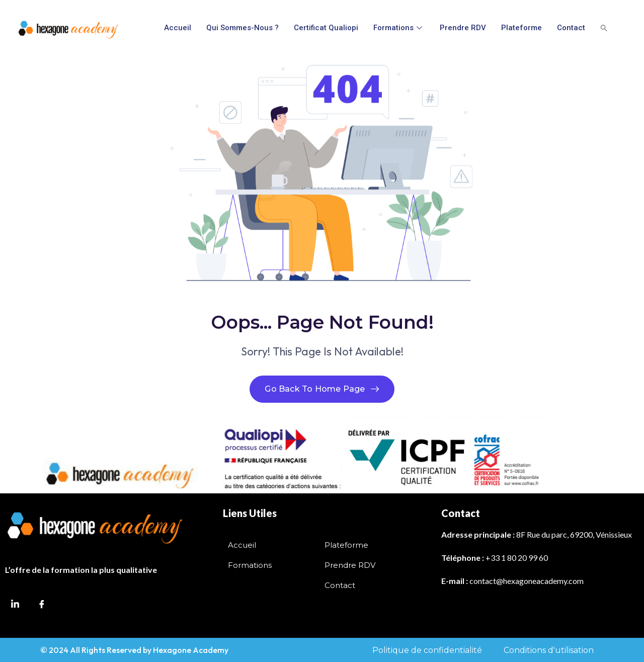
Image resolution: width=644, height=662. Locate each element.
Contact (571, 28)
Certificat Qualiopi (326, 28)
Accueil (178, 28)
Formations (399, 28)
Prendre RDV (463, 28)
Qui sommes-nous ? (243, 28)
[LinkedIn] (15, 610)
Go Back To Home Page (322, 389)
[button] (604, 28)
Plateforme (521, 28)
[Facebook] (42, 610)
